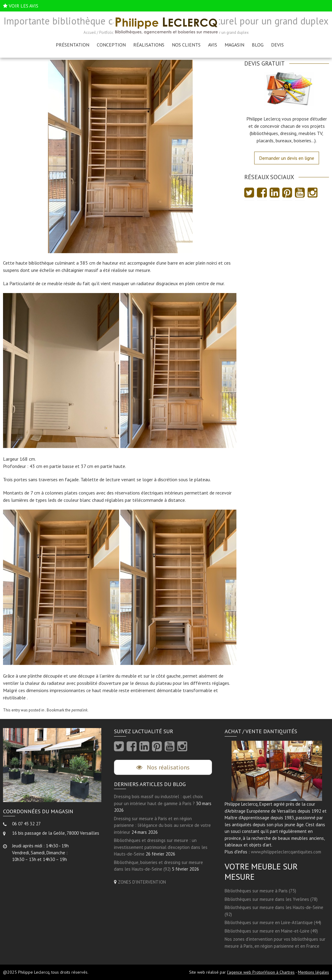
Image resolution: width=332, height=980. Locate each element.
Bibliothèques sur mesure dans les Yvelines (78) (271, 899)
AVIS (213, 45)
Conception (111, 45)
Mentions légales (313, 972)
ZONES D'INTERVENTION (142, 882)
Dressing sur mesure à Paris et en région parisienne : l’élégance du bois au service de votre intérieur (162, 825)
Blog (258, 45)
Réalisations (149, 45)
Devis (277, 45)
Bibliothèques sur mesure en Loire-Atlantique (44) (273, 922)
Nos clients (186, 45)
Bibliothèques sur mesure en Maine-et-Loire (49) (271, 931)
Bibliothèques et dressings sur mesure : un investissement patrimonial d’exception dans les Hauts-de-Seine (161, 847)
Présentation (73, 45)
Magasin (234, 45)
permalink (79, 710)
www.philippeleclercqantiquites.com (286, 852)
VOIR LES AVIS (24, 6)
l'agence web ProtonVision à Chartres (261, 972)
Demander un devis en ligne (287, 158)
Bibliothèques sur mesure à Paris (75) (260, 891)
